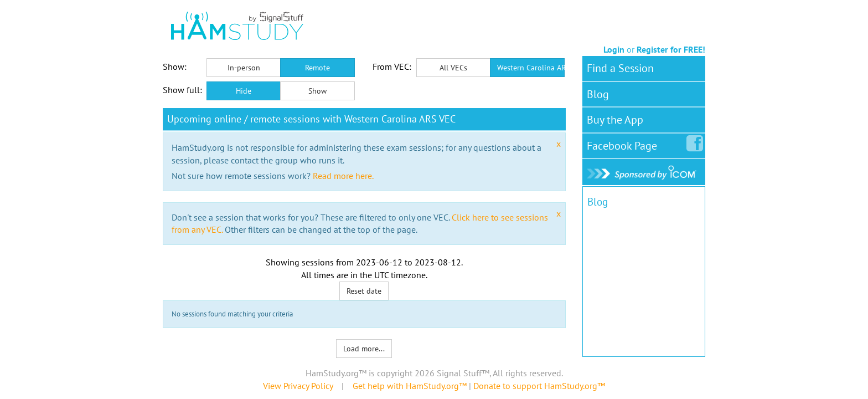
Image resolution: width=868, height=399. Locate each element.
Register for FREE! (671, 49)
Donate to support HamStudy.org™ (539, 386)
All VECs (453, 68)
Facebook (624, 144)
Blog (598, 94)
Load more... (364, 349)
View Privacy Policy (298, 386)
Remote (317, 68)
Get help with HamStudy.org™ (410, 386)
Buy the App (615, 120)
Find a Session (620, 68)
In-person (244, 68)
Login (614, 49)
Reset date (364, 291)
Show (317, 91)
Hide (244, 91)
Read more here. (343, 176)
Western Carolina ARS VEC (531, 68)
